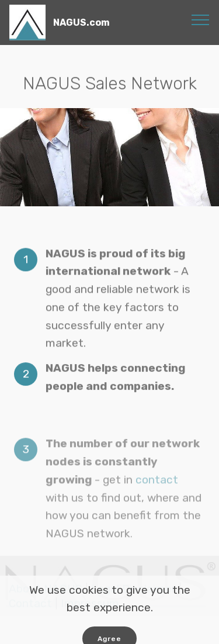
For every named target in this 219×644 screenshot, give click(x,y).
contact (157, 494)
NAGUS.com (81, 22)
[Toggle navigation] (201, 19)
